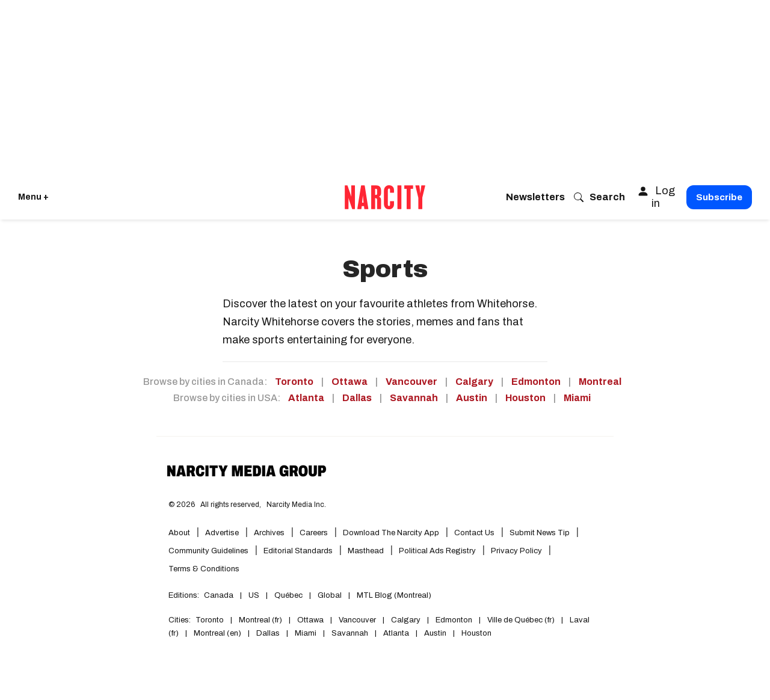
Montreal (600, 382)
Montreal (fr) (260, 620)
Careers (314, 533)
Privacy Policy (516, 551)
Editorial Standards (298, 551)
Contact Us (474, 533)
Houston (525, 398)
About (179, 533)
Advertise (222, 533)
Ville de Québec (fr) (521, 620)
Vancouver (411, 382)
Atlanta (306, 398)
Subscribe (719, 197)
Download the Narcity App (391, 533)
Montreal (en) (217, 633)
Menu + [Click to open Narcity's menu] (33, 197)
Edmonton (536, 382)
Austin (472, 398)
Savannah (414, 398)
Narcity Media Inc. (296, 505)
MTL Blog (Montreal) (394, 595)
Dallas (357, 398)
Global (330, 595)
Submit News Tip (540, 533)
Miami (577, 398)
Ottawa (350, 382)
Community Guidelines (208, 551)
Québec (288, 595)
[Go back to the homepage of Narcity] (385, 197)
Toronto (294, 382)
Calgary (474, 382)
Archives (269, 533)
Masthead (366, 551)
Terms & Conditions (204, 569)
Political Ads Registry (437, 551)
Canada (219, 595)
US (254, 595)
